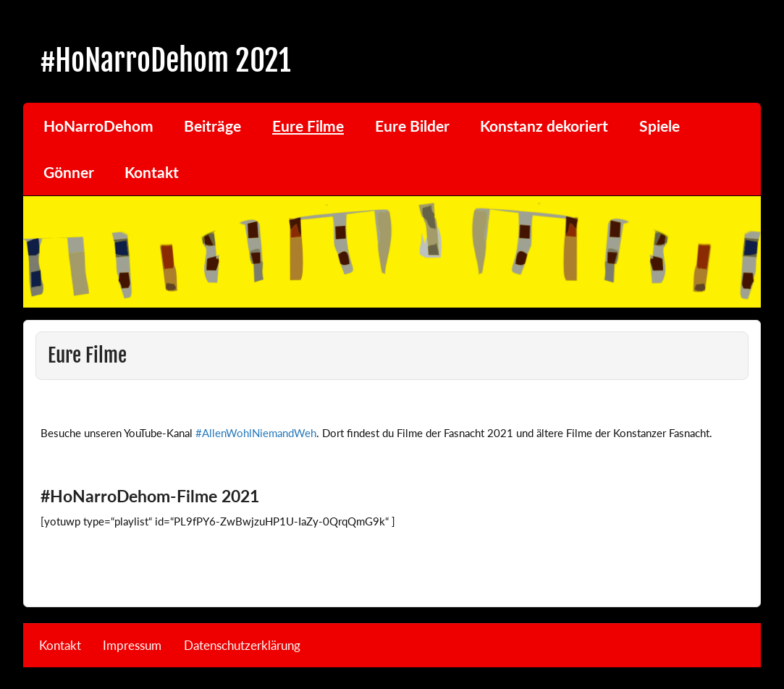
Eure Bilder (412, 126)
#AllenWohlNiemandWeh (256, 433)
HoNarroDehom (98, 126)
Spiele (659, 126)
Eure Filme (308, 126)
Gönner (69, 172)
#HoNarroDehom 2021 (165, 60)
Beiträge (212, 126)
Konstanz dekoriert (544, 126)
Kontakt (152, 172)
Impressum (132, 646)
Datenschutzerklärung (242, 646)
